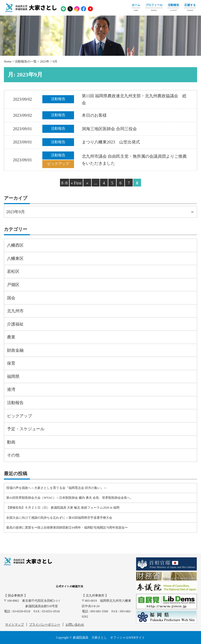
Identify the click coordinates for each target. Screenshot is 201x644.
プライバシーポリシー (45, 625)
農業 (11, 337)
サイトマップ (15, 625)
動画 (11, 442)
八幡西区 (15, 245)
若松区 (13, 271)
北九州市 (15, 311)
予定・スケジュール (26, 429)
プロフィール (154, 8)
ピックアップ (19, 416)
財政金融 (15, 350)
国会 (11, 298)
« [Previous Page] (87, 183)
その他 (13, 455)
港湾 (11, 389)
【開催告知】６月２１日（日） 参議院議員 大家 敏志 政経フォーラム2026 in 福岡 (63, 508)
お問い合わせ (75, 625)
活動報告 (173, 8)
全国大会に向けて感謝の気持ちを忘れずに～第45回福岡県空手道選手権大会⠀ (60, 518)
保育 (11, 363)
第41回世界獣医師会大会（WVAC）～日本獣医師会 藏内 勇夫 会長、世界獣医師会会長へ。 (70, 498)
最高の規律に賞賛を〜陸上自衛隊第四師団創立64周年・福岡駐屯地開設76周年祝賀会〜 (67, 528)
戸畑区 (13, 285)
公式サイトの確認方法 (69, 586)
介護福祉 (15, 324)
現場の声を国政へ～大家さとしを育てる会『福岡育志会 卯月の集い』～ (56, 488)
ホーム (136, 8)
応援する (190, 8)
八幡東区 (15, 258)
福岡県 (13, 376)
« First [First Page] (76, 183)
